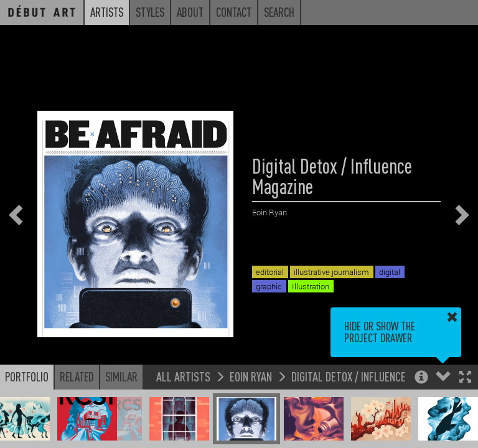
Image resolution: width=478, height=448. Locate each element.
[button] (465, 378)
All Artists (183, 376)
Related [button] (77, 376)
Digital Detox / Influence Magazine (371, 376)
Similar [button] (121, 376)
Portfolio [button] (27, 376)
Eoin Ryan (251, 376)
